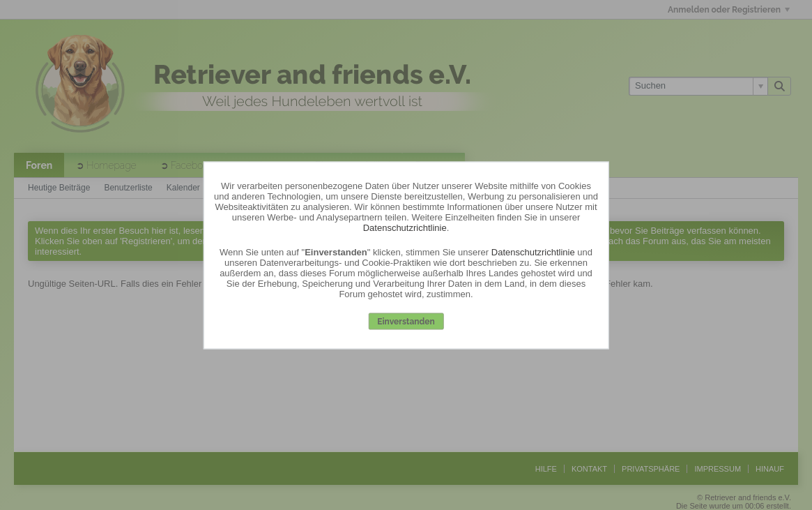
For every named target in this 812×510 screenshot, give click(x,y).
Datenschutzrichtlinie (405, 228)
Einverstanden (406, 322)
